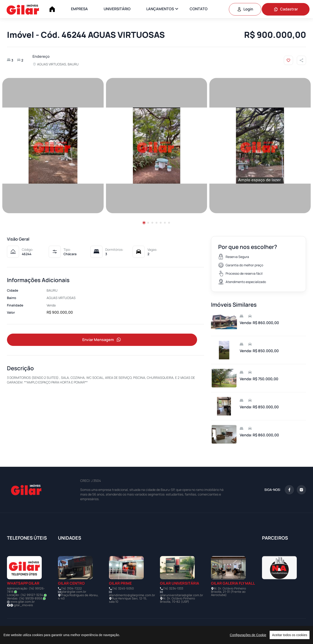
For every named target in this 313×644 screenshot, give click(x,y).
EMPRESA (79, 9)
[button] (144, 223)
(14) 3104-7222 (71, 588)
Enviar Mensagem (102, 340)
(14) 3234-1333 (173, 588)
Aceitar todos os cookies (290, 635)
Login (245, 9)
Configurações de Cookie (248, 635)
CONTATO (199, 9)
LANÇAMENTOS (160, 9)
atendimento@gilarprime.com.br (132, 595)
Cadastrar (286, 9)
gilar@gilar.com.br (73, 592)
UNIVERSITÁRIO (117, 9)
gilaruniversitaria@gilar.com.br (182, 595)
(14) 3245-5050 (123, 588)
